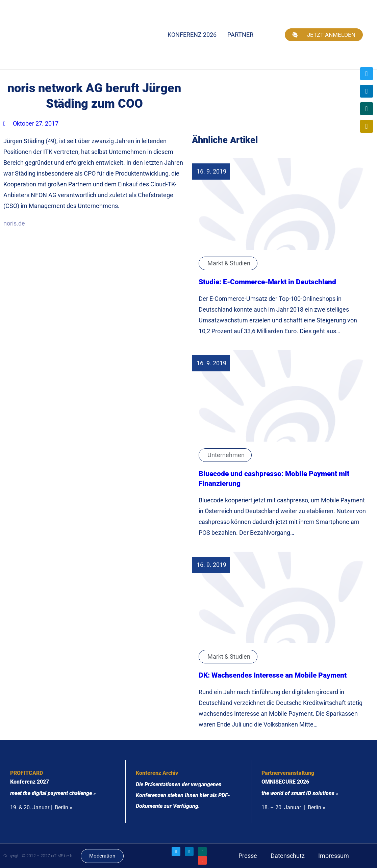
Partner (240, 35)
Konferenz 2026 (192, 35)
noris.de (14, 223)
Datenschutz (288, 856)
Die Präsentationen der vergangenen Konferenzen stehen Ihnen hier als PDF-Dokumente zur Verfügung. (183, 795)
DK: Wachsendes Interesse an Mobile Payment (273, 675)
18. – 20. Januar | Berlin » (293, 807)
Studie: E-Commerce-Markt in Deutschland (267, 282)
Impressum (334, 856)
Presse (248, 856)
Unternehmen (226, 455)
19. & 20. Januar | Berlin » (41, 807)
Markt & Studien (229, 263)
